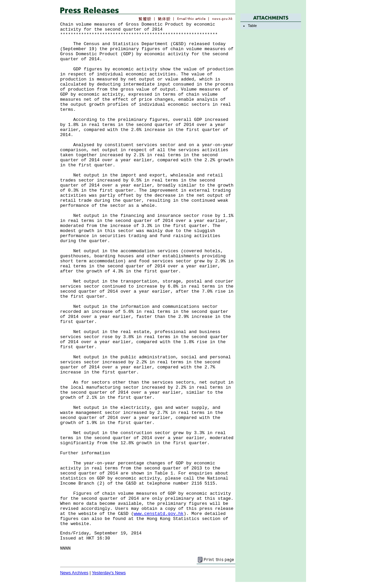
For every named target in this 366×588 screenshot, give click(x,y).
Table (252, 26)
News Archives (74, 573)
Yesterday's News (109, 573)
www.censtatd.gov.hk (159, 514)
